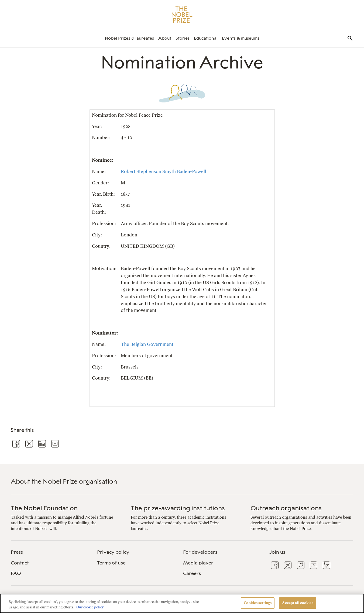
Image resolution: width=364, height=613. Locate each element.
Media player (198, 563)
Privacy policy (113, 552)
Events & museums (241, 38)
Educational (206, 38)
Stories (183, 38)
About (165, 38)
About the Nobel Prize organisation (64, 481)
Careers (192, 573)
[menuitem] (129, 38)
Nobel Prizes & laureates (129, 38)
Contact (20, 563)
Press (17, 552)
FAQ (16, 573)
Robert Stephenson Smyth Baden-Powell (164, 171)
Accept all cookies (298, 603)
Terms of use (111, 563)
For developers (200, 552)
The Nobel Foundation (44, 508)
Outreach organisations (286, 508)
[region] (182, 603)
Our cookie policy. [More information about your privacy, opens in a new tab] (90, 607)
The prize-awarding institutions (178, 508)
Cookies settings (258, 603)
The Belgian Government (147, 344)
